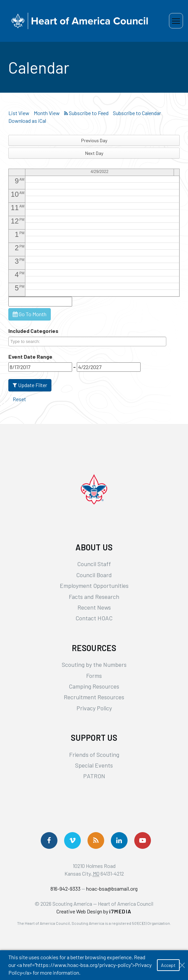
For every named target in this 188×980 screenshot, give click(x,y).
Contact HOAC (94, 618)
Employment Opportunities (94, 586)
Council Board (94, 575)
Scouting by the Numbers (94, 664)
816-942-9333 (65, 888)
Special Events (94, 765)
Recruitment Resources (94, 697)
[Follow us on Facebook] (49, 840)
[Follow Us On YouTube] (143, 840)
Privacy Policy (94, 708)
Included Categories (33, 331)
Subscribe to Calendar (137, 113)
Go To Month (30, 314)
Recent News (94, 607)
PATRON (94, 776)
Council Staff (94, 564)
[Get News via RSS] (96, 840)
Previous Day (94, 140)
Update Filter (30, 385)
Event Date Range (30, 357)
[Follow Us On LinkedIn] (119, 840)
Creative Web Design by (94, 911)
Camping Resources (94, 686)
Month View (47, 113)
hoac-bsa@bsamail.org (112, 888)
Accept (168, 965)
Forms (94, 676)
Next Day (94, 153)
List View (19, 113)
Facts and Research (94, 597)
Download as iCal (27, 121)
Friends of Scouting (94, 754)
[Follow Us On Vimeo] (72, 840)
